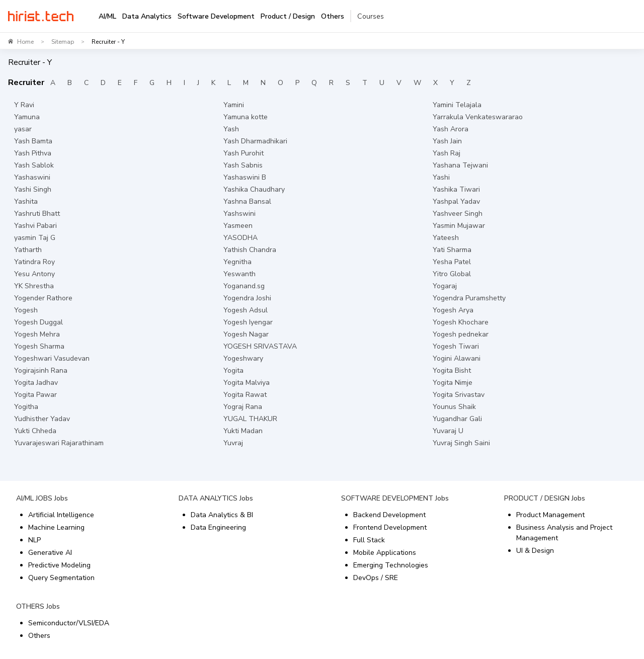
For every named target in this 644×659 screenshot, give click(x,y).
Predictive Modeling (59, 565)
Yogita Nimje (453, 383)
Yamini (234, 105)
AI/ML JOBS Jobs (42, 498)
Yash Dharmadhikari (255, 141)
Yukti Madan (243, 431)
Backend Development (389, 515)
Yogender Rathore (43, 298)
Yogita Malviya (247, 383)
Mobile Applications (385, 553)
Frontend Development (390, 527)
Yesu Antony (34, 274)
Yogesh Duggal (38, 322)
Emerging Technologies (391, 565)
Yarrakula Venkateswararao (478, 117)
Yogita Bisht (452, 370)
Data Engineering (218, 527)
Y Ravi (24, 105)
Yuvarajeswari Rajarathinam (59, 443)
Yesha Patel (452, 262)
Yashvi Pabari (35, 226)
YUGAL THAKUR (250, 419)
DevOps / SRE (376, 578)
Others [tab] (333, 16)
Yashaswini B (245, 177)
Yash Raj (447, 153)
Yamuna (27, 117)
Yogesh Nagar (246, 334)
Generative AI (50, 553)
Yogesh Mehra (37, 334)
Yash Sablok (34, 165)
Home (25, 42)
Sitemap (63, 42)
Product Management (550, 515)
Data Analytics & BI (222, 515)
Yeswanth (239, 274)
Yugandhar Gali (457, 419)
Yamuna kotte (246, 117)
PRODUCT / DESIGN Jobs (545, 498)
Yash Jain (447, 141)
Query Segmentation (61, 578)
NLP (34, 540)
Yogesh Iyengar (248, 322)
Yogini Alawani (457, 358)
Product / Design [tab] (288, 16)
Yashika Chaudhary (254, 189)
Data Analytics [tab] (147, 16)
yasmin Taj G (35, 238)
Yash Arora (451, 129)
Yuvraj (233, 443)
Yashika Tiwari (456, 189)
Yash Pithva (33, 153)
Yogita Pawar (35, 395)
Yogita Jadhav (36, 383)
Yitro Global (452, 274)
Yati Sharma (452, 250)
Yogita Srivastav (459, 395)
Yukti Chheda (35, 431)
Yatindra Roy (34, 262)
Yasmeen (238, 226)
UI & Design (535, 551)
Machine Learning (56, 527)
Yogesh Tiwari (456, 346)
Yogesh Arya (453, 310)
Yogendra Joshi (247, 298)
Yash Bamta (33, 141)
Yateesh (446, 238)
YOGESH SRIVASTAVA (260, 346)
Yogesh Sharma (39, 346)
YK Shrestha (34, 286)
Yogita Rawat (245, 395)
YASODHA (240, 238)
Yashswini (239, 214)
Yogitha (26, 407)
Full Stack (369, 540)
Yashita (26, 201)
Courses (371, 16)
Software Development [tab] (216, 16)
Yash (231, 129)
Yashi (441, 177)
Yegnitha (237, 262)
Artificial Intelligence (61, 515)
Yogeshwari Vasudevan (52, 358)
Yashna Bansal (247, 201)
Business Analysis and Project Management (564, 533)
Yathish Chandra (250, 250)
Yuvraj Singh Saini (461, 443)
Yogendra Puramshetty (469, 298)
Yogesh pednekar (461, 334)
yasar (23, 129)
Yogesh (26, 310)
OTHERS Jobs (38, 606)
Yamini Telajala (457, 105)
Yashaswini (32, 177)
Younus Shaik (454, 407)
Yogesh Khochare (461, 322)
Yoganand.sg (244, 286)
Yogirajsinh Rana (41, 370)
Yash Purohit (244, 153)
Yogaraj (445, 286)
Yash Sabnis (243, 165)
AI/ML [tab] (107, 16)
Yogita (233, 370)
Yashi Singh (33, 189)
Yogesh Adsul (246, 310)
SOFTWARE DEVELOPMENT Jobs (395, 498)
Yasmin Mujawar (459, 226)
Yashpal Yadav (456, 201)
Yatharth (28, 250)
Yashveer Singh (458, 214)
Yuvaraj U (448, 431)
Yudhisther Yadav (42, 419)
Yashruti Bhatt (37, 214)
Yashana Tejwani (460, 165)
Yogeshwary (243, 358)
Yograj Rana (243, 407)
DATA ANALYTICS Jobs (216, 498)
